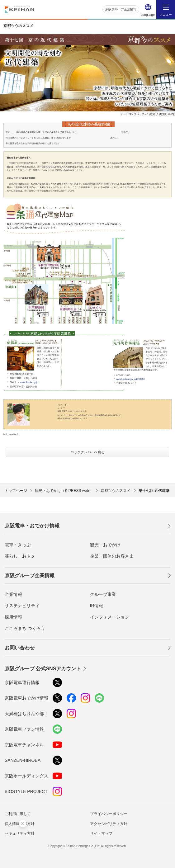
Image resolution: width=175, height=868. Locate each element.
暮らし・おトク (20, 556)
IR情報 (97, 606)
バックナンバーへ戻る (87, 452)
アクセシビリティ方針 (109, 824)
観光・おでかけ (105, 545)
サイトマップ (101, 833)
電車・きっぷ (18, 545)
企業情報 (13, 594)
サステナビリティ (22, 606)
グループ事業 (103, 594)
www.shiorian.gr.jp (29, 382)
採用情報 (13, 617)
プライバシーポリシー (109, 814)
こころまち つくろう (25, 628)
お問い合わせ (20, 648)
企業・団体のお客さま (112, 556)
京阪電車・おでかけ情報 (32, 526)
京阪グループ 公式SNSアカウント (43, 669)
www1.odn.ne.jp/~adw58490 (130, 379)
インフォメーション (110, 617)
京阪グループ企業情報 (121, 9)
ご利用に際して (18, 814)
